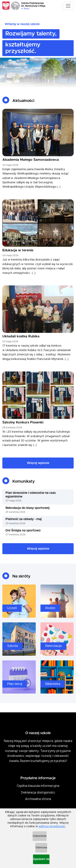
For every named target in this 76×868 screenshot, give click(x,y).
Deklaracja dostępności (38, 793)
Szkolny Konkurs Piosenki (23, 422)
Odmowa (41, 848)
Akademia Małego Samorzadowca (31, 160)
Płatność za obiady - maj (24, 519)
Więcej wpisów (38, 463)
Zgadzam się (41, 859)
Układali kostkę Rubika (21, 336)
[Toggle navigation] (68, 6)
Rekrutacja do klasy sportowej (27, 508)
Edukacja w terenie (18, 250)
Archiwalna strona (38, 799)
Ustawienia (40, 836)
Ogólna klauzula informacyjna (38, 786)
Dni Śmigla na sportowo (23, 530)
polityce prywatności (52, 826)
